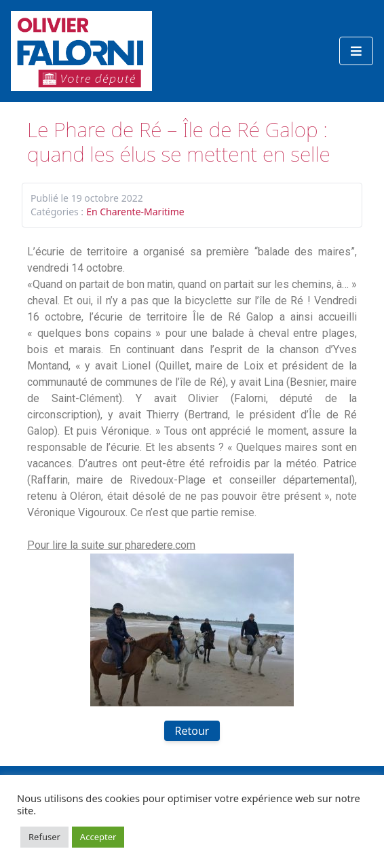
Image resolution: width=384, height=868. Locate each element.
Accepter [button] (98, 837)
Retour (192, 731)
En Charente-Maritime (135, 212)
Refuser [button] (44, 837)
